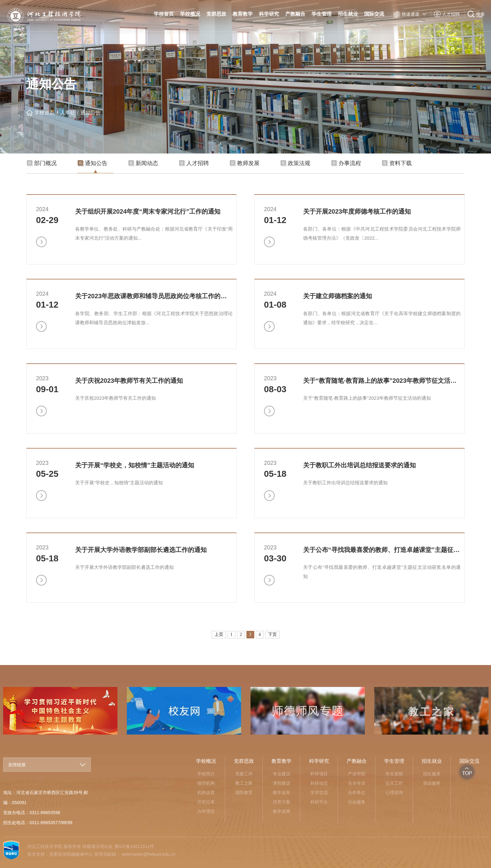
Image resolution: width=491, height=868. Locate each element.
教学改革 (282, 793)
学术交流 (319, 793)
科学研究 (269, 14)
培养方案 (282, 802)
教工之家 (244, 783)
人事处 (68, 113)
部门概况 (42, 163)
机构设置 (206, 793)
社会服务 (357, 802)
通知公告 (90, 113)
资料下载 (397, 163)
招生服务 (432, 774)
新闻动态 (143, 163)
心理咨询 (394, 793)
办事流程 (346, 163)
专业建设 (282, 774)
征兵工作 (394, 783)
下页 (272, 634)
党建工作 (244, 774)
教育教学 (243, 14)
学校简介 (206, 774)
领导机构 (206, 783)
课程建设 (282, 783)
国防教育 (244, 793)
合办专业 (357, 783)
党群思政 (216, 14)
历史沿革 (206, 802)
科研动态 (319, 783)
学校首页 (164, 14)
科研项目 (319, 774)
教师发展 (245, 163)
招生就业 (348, 14)
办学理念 (206, 811)
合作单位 (357, 793)
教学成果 (282, 811)
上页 (219, 634)
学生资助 (394, 774)
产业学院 (357, 774)
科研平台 (319, 802)
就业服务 (432, 783)
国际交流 (374, 14)
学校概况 (190, 14)
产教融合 (295, 14)
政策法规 (295, 163)
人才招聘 (194, 163)
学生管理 (322, 14)
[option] (184, 711)
